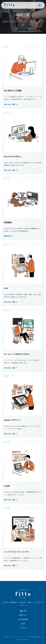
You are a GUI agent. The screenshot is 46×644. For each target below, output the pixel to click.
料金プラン (23, 615)
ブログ (23, 624)
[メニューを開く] (40, 5)
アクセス (23, 628)
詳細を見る (8, 236)
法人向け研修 (23, 619)
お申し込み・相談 (11, 104)
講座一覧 (23, 611)
